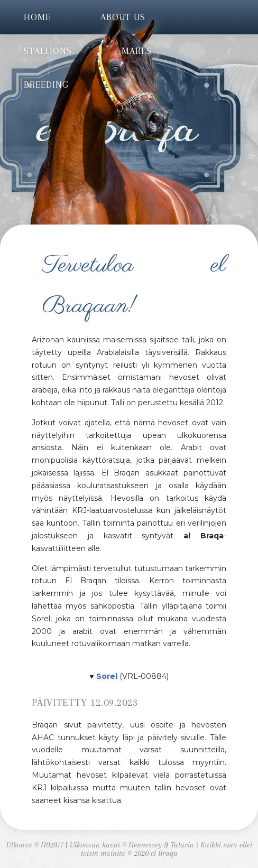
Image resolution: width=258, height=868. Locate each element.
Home (37, 17)
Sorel (107, 676)
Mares (137, 51)
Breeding (46, 85)
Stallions (48, 51)
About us (123, 17)
